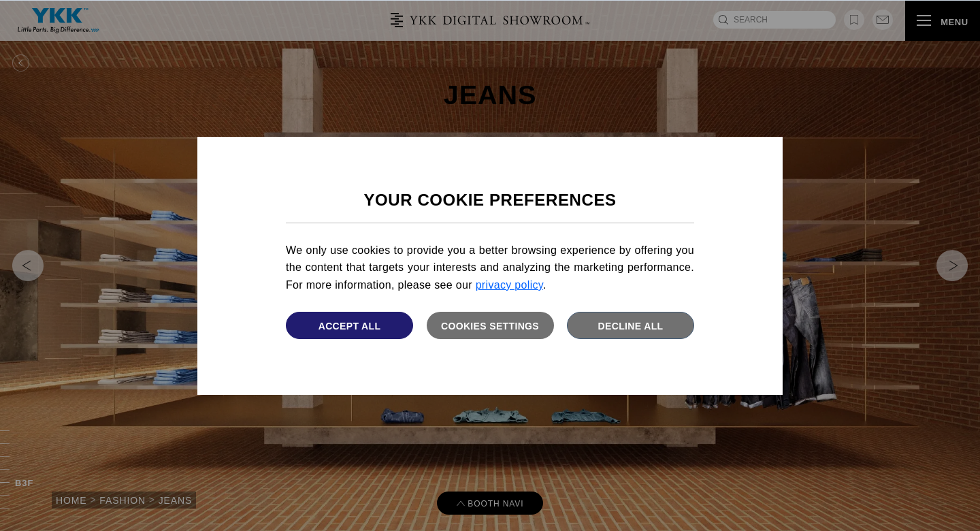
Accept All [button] (350, 326)
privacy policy (509, 285)
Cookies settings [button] (490, 326)
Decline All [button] (631, 326)
